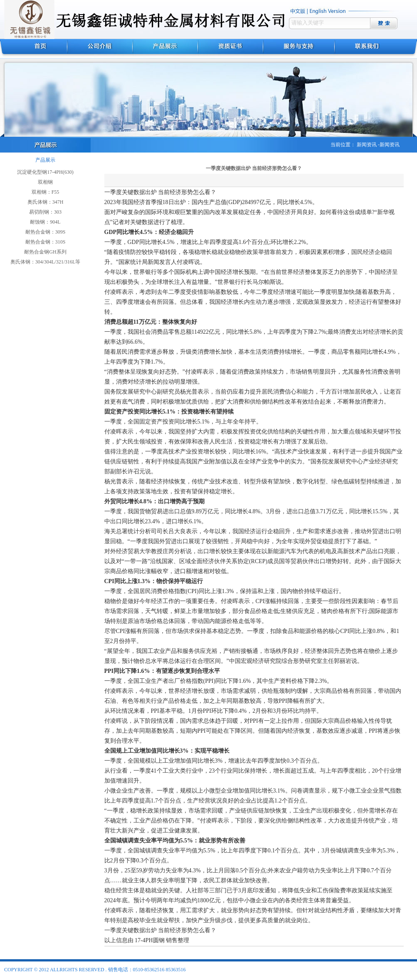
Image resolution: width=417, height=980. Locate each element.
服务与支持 (299, 49)
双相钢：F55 (46, 192)
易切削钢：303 (45, 212)
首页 (34, 49)
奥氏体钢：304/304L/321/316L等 (46, 262)
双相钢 (45, 182)
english (329, 11)
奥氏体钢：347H (46, 202)
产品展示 (165, 49)
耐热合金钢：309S (46, 232)
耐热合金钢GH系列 (45, 252)
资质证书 (231, 49)
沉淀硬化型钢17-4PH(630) (45, 172)
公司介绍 (100, 49)
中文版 (298, 11)
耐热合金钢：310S (46, 242)
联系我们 (376, 49)
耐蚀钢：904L (45, 222)
